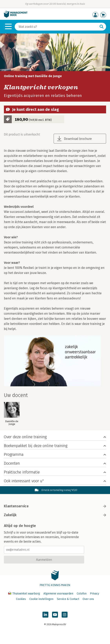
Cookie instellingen (41, 599)
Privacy (95, 594)
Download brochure (78, 139)
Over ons (88, 599)
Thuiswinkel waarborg (24, 594)
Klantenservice (55, 506)
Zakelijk (55, 515)
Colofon (82, 594)
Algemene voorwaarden (58, 594)
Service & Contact (68, 599)
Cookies (21, 599)
